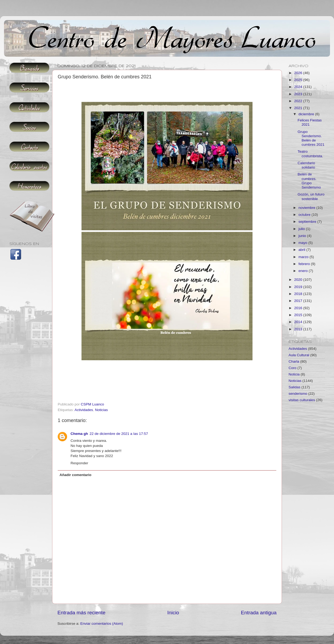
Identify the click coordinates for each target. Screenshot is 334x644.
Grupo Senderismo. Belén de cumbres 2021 (311, 138)
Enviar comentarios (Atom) (102, 624)
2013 (299, 329)
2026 (299, 73)
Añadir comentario (75, 475)
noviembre (307, 208)
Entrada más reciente (81, 613)
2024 (299, 87)
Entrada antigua (259, 613)
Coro (292, 368)
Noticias (102, 410)
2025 (299, 80)
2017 (299, 301)
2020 (299, 280)
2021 (299, 108)
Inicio (173, 613)
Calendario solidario (306, 165)
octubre (305, 215)
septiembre (308, 222)
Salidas (294, 387)
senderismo (298, 394)
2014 (299, 322)
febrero (305, 264)
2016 (299, 308)
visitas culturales (302, 400)
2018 (299, 294)
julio (302, 229)
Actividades (84, 410)
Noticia (294, 374)
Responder (79, 463)
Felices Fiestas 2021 (310, 122)
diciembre (307, 114)
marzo (304, 257)
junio (303, 236)
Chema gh (79, 434)
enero (304, 271)
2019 (299, 287)
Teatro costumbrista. (310, 154)
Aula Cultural (299, 355)
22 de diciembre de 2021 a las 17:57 (119, 434)
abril (302, 250)
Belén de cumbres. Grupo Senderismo (309, 181)
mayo (303, 243)
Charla (294, 361)
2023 (299, 94)
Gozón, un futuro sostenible (311, 196)
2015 (299, 315)
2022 (299, 101)
